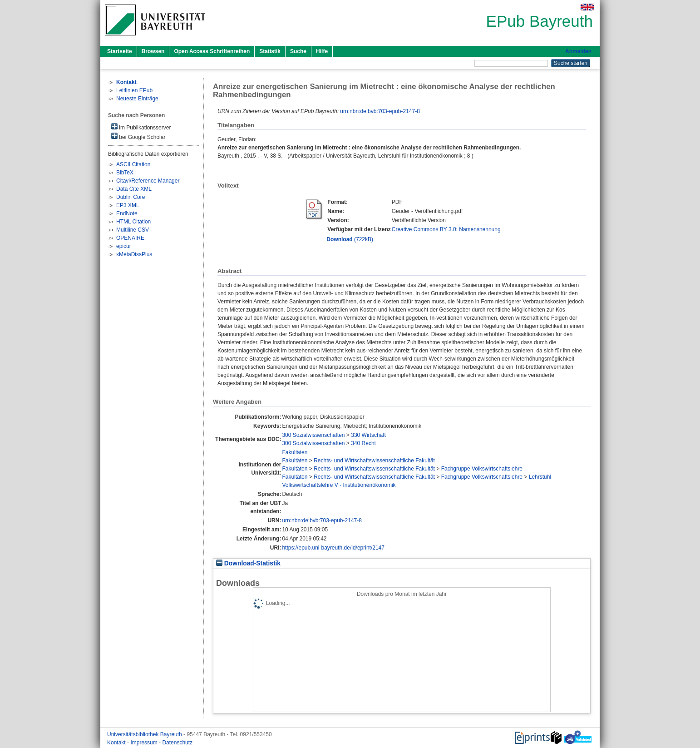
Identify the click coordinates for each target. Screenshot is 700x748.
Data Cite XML (134, 189)
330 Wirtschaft (368, 435)
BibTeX (125, 173)
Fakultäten (295, 452)
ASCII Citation (133, 164)
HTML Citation (133, 222)
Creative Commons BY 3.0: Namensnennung (446, 229)
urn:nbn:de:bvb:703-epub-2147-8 (380, 111)
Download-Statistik (248, 563)
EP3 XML (128, 205)
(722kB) (350, 239)
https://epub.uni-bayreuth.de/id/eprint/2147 (333, 548)
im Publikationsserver (141, 127)
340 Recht (363, 443)
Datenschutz (177, 743)
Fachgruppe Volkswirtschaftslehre (482, 469)
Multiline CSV (133, 230)
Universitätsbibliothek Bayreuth (145, 734)
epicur (124, 246)
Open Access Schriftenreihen (212, 51)
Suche (298, 51)
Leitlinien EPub (134, 90)
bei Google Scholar (138, 136)
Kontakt (117, 743)
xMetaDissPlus (134, 254)
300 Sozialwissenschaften (313, 435)
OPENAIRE (130, 238)
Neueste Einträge (137, 99)
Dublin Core (131, 197)
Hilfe (322, 51)
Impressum (145, 743)
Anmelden (578, 51)
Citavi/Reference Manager (148, 181)
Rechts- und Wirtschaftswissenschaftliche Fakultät (374, 461)
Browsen (153, 51)
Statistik (270, 51)
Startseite (120, 51)
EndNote (127, 213)
